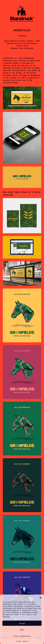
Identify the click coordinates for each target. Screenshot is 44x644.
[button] (40, 597)
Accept (22, 623)
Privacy (19, 641)
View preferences (22, 636)
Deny (22, 630)
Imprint (26, 641)
